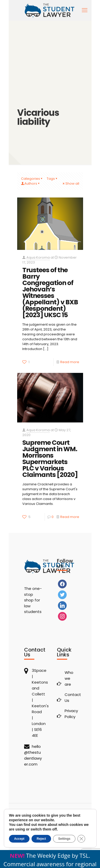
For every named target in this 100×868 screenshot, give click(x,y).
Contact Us (70, 697)
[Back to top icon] (50, 814)
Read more (70, 362)
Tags (52, 179)
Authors (31, 183)
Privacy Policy (70, 714)
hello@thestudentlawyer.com (33, 755)
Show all (71, 183)
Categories (32, 179)
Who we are (69, 678)
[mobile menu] (85, 10)
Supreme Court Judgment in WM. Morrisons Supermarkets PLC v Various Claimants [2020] (50, 459)
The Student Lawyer (54, 826)
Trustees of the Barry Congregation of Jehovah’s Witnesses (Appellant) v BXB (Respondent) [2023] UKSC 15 (50, 293)
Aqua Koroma (38, 257)
